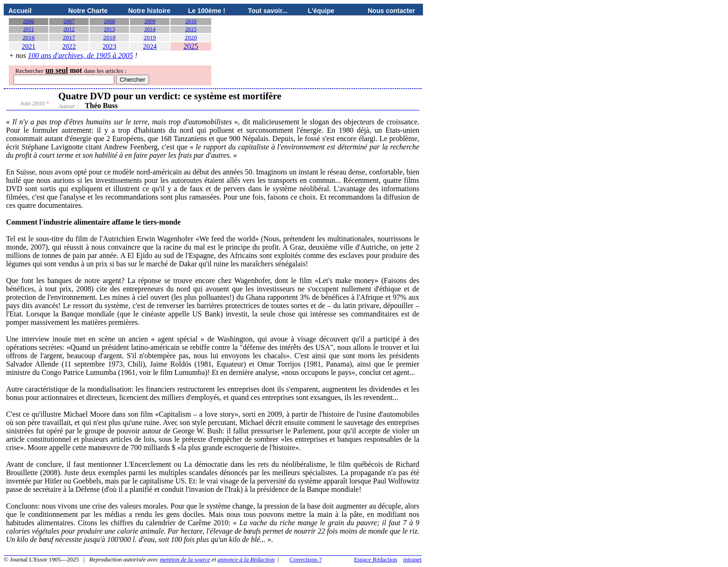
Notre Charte (88, 11)
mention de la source (185, 559)
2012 (69, 29)
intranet (412, 559)
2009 (150, 21)
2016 (29, 37)
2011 (29, 29)
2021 (29, 46)
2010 (191, 21)
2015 (191, 29)
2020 (191, 37)
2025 (191, 46)
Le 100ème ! (207, 11)
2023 (109, 46)
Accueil (20, 11)
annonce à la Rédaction (246, 559)
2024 (150, 46)
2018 (109, 37)
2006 (29, 21)
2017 (69, 37)
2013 (110, 29)
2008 (110, 21)
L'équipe (321, 11)
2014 (150, 29)
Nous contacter (391, 11)
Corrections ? (305, 559)
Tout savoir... (268, 11)
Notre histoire (149, 11)
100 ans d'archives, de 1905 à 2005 (80, 55)
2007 (69, 21)
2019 (150, 37)
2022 (69, 46)
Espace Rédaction (376, 559)
